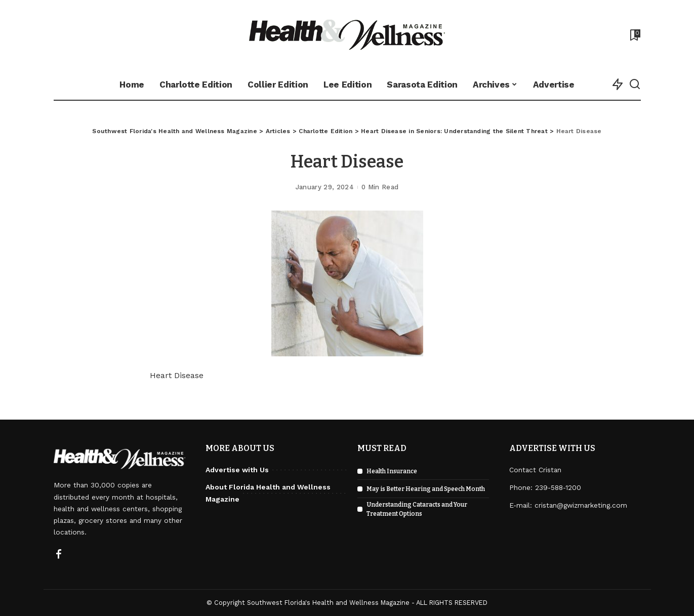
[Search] (635, 85)
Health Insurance (392, 471)
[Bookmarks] (634, 35)
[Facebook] (59, 555)
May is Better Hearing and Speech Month (426, 489)
